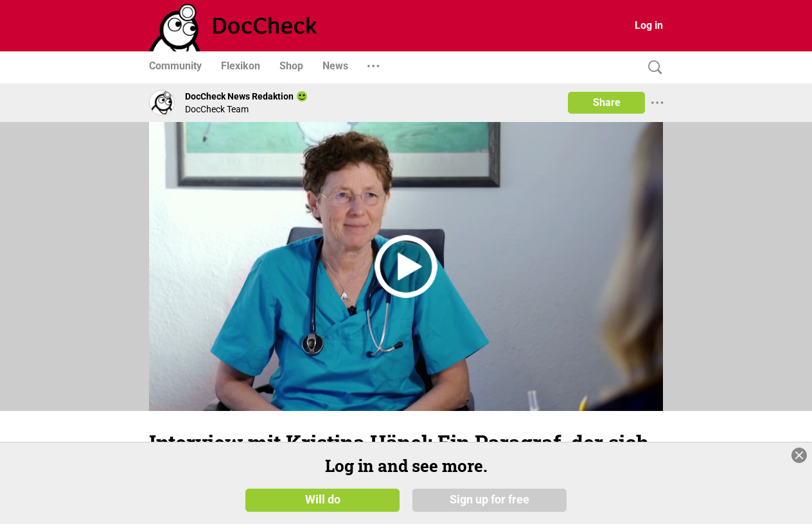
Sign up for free (490, 500)
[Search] (652, 68)
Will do (323, 500)
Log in (649, 25)
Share (607, 102)
